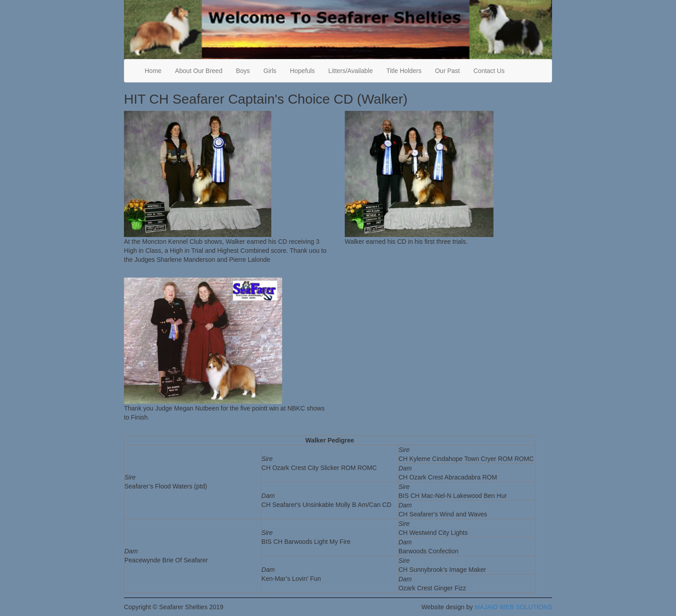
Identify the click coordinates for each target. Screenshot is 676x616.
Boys (243, 71)
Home (153, 71)
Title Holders (404, 71)
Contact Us (489, 71)
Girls (270, 71)
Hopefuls (302, 71)
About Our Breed (199, 71)
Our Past (447, 71)
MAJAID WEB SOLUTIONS (513, 607)
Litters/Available (351, 71)
